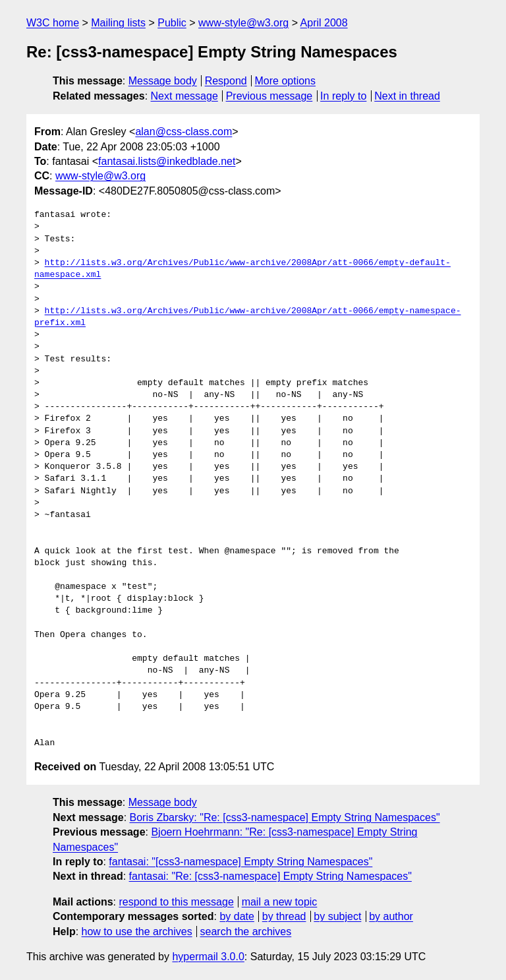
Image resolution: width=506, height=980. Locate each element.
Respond (226, 81)
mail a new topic (280, 902)
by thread (284, 916)
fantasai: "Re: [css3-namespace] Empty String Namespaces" (270, 876)
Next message (184, 96)
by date (237, 916)
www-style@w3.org (243, 23)
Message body (163, 81)
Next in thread (407, 96)
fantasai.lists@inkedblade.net (167, 161)
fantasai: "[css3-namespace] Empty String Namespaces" (240, 862)
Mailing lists (118, 23)
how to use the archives (137, 932)
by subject (337, 916)
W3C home (53, 23)
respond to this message (176, 902)
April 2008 (324, 23)
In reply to (343, 96)
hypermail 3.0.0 (208, 957)
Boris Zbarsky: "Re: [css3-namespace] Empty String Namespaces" (285, 817)
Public (172, 23)
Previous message (269, 96)
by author (391, 916)
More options (286, 81)
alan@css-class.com (183, 132)
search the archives (246, 932)
